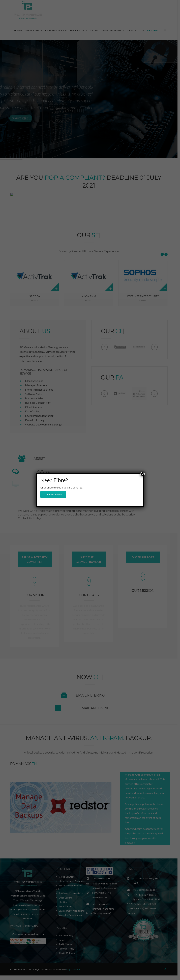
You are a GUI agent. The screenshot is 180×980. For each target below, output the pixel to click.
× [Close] (143, 474)
